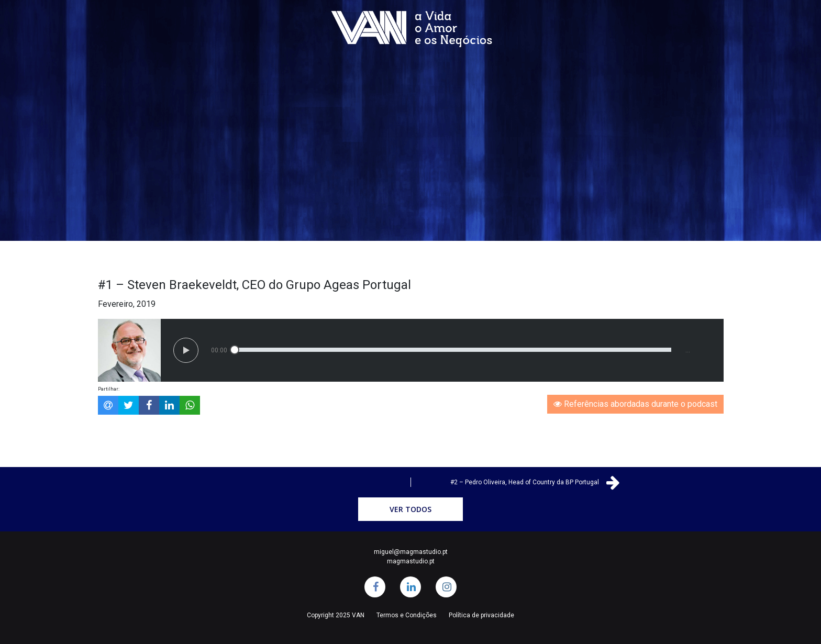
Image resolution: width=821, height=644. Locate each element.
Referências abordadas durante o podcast (635, 404)
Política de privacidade (481, 615)
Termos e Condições (407, 615)
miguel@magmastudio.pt (411, 552)
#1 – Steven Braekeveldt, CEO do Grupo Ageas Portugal (254, 285)
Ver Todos (410, 509)
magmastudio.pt (411, 561)
